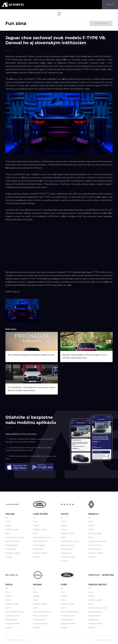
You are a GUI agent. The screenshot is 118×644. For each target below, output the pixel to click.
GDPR (103, 640)
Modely (9, 525)
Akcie (8, 533)
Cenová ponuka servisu (14, 537)
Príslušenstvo (11, 549)
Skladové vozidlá (12, 529)
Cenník (63, 529)
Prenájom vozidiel (13, 553)
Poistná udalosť (12, 545)
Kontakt (9, 557)
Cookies (110, 640)
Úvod (8, 522)
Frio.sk (26, 640)
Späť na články (101, 23)
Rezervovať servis (12, 541)
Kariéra (97, 640)
